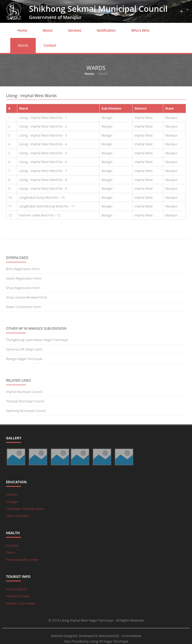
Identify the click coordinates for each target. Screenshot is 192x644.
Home (22, 30)
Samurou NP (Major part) (24, 349)
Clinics (11, 552)
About (48, 30)
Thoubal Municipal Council (25, 401)
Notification (106, 30)
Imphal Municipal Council (24, 392)
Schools (12, 494)
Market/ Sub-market (21, 603)
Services (75, 30)
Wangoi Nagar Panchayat (24, 359)
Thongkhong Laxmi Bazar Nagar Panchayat (37, 340)
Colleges (12, 502)
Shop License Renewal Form (26, 297)
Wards (23, 45)
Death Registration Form (24, 278)
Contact (50, 45)
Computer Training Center (25, 509)
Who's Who (140, 30)
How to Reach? (17, 589)
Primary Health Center (22, 560)
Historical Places (18, 596)
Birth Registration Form (23, 269)
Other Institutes (17, 516)
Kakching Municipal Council (26, 411)
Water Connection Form (23, 307)
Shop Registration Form (23, 288)
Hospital (12, 545)
